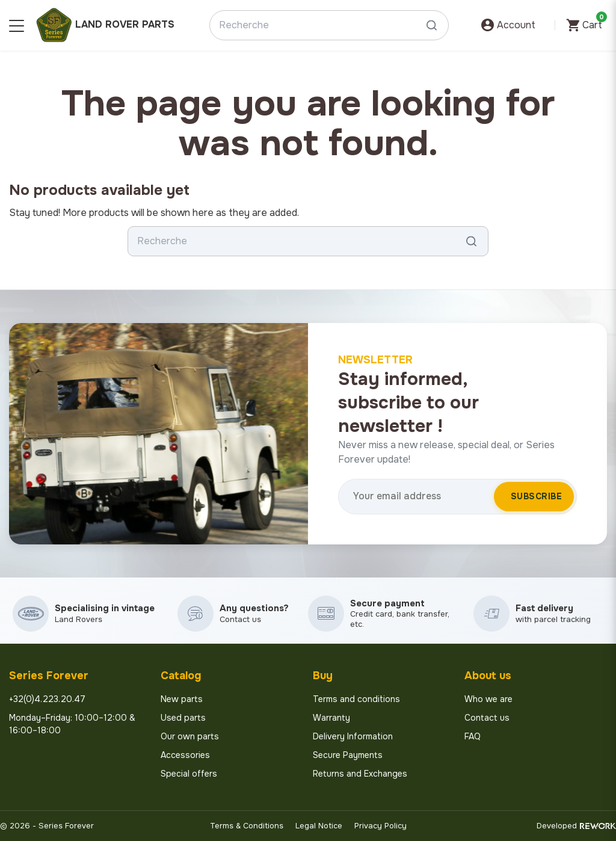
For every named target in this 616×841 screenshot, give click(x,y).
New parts (182, 699)
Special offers (189, 774)
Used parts (183, 718)
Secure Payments (348, 755)
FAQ (473, 736)
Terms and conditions (356, 699)
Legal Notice (319, 826)
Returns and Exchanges (360, 774)
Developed (576, 826)
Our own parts (190, 736)
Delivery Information (353, 736)
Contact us (487, 718)
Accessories (185, 755)
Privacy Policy (380, 826)
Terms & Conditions (247, 826)
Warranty (331, 718)
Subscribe (537, 496)
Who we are (488, 699)
